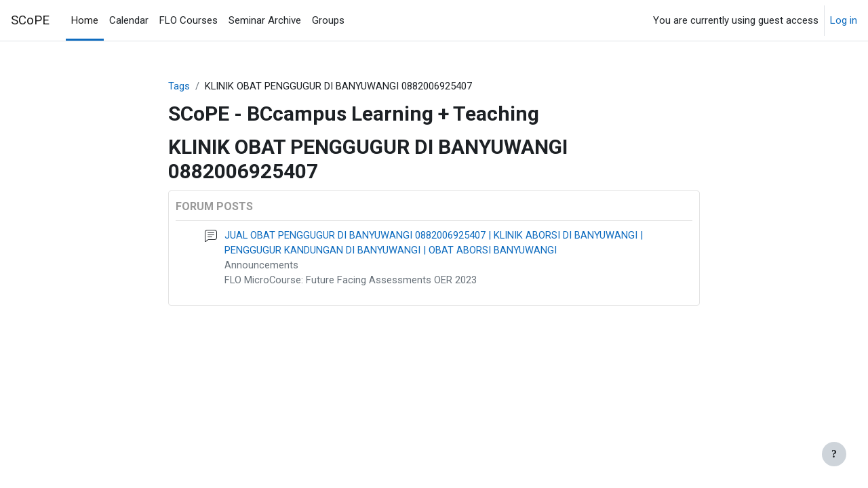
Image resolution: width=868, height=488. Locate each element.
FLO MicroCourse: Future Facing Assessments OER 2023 (351, 281)
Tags (179, 86)
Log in (844, 20)
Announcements (261, 266)
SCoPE (30, 20)
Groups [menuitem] (328, 20)
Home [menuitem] (85, 20)
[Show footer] (834, 454)
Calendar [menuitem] (129, 20)
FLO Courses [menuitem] (189, 20)
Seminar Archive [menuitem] (265, 20)
